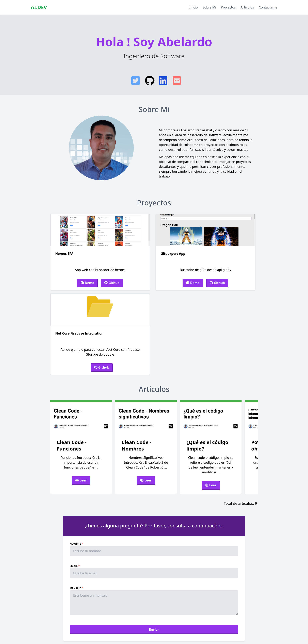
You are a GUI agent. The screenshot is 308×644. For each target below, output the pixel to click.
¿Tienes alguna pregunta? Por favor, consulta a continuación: (154, 526)
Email (75, 566)
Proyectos (228, 7)
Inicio (194, 7)
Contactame (268, 7)
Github (112, 283)
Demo (87, 283)
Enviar (154, 629)
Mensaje (76, 588)
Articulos (247, 7)
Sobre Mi (209, 7)
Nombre (76, 544)
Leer (81, 480)
